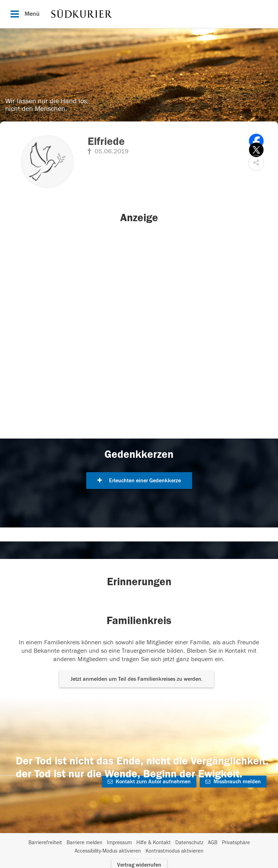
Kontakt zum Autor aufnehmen (149, 782)
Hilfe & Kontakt (154, 843)
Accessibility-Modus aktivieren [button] (108, 851)
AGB (213, 843)
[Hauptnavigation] (139, 14)
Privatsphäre (236, 843)
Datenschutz (189, 843)
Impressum (119, 843)
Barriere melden (84, 843)
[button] (256, 163)
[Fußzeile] (139, 847)
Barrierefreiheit (45, 843)
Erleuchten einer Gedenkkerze (139, 481)
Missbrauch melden (233, 782)
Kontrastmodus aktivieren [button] (174, 851)
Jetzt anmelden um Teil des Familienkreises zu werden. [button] (137, 679)
